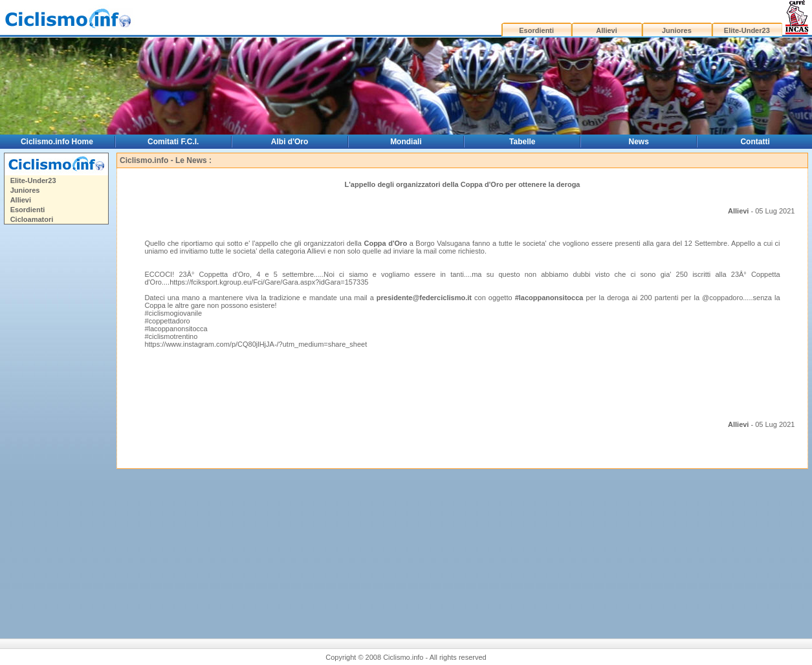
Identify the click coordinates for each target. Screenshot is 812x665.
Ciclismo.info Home (57, 142)
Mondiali (406, 142)
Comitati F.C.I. (173, 142)
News (639, 142)
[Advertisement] (56, 426)
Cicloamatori (32, 219)
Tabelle (522, 142)
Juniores (677, 30)
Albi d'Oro (290, 142)
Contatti (755, 142)
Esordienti (536, 30)
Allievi (606, 30)
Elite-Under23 (747, 30)
